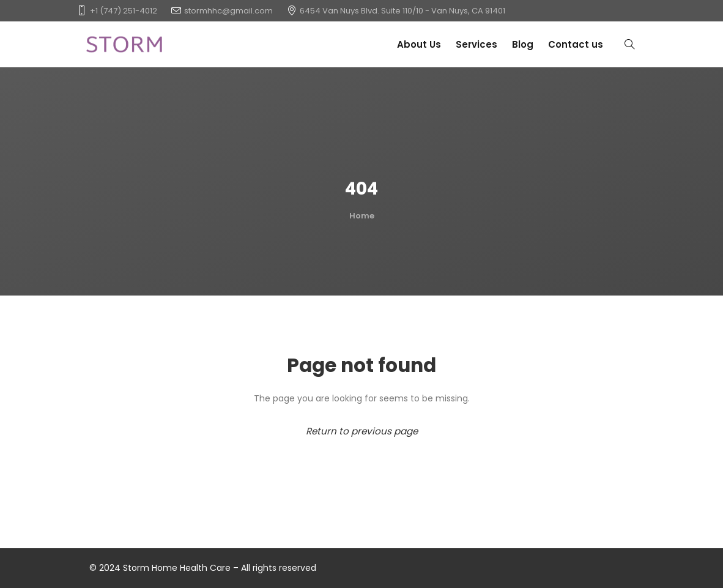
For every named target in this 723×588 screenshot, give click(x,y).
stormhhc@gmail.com (228, 11)
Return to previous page (362, 431)
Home (362, 216)
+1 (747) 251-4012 (124, 11)
